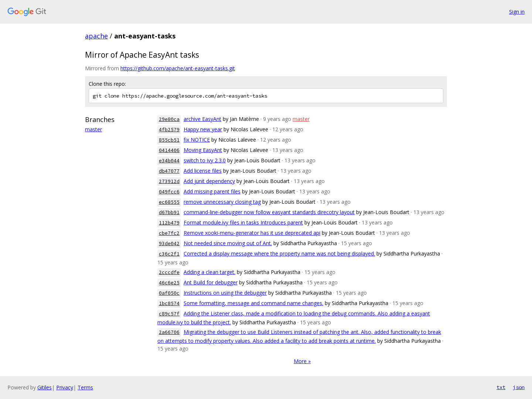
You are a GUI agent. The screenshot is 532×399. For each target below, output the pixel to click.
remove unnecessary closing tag (222, 202)
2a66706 (169, 332)
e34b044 (169, 161)
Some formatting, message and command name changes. (253, 303)
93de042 (169, 244)
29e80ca (169, 119)
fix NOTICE (197, 140)
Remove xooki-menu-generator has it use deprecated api (252, 233)
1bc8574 (169, 303)
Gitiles (45, 387)
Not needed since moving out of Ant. (228, 243)
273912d (169, 181)
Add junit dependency (209, 181)
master (93, 129)
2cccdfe (169, 272)
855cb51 (169, 140)
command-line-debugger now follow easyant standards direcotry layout (269, 212)
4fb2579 (169, 130)
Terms (85, 387)
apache (96, 36)
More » (302, 361)
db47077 (169, 171)
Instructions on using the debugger (225, 293)
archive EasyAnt (202, 119)
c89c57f (169, 314)
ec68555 (169, 202)
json (519, 387)
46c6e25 (169, 283)
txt (501, 387)
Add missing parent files (212, 191)
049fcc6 (169, 192)
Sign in (517, 12)
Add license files (203, 171)
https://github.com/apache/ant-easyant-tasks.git (178, 68)
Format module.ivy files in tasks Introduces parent (243, 222)
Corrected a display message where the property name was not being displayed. (279, 253)
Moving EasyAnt (203, 150)
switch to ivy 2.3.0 (205, 160)
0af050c (169, 293)
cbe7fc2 (169, 233)
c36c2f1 (169, 254)
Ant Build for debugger (211, 282)
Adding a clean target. (209, 272)
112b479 (169, 223)
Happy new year (203, 129)
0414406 (169, 150)
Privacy (65, 387)
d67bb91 (169, 212)
